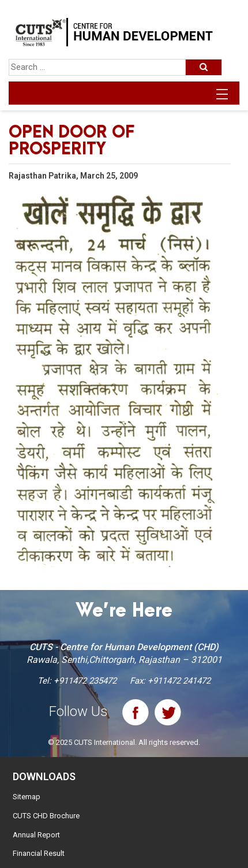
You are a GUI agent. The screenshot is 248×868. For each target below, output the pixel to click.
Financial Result (39, 853)
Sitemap (27, 797)
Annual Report (36, 835)
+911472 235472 (85, 681)
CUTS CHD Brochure (46, 816)
